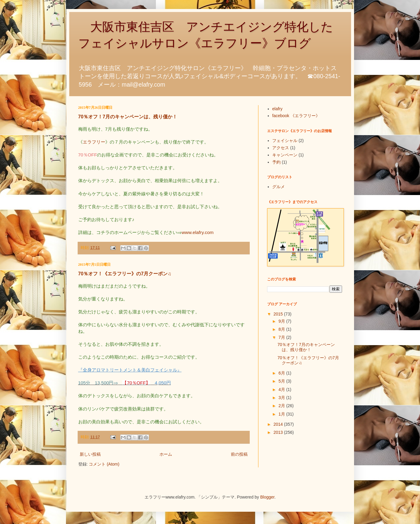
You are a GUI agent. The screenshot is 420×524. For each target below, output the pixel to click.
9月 (282, 321)
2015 (279, 314)
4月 (282, 389)
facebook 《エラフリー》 (296, 116)
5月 (282, 381)
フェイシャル (285, 141)
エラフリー (94, 142)
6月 (282, 373)
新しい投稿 (90, 454)
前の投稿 (239, 454)
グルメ (279, 187)
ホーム (166, 454)
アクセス (281, 148)
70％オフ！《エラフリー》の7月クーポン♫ (125, 274)
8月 (282, 329)
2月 (282, 406)
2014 (279, 424)
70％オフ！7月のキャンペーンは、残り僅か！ (128, 117)
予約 (276, 162)
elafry (277, 109)
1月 (282, 414)
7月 (282, 337)
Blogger (267, 497)
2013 (279, 432)
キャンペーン (285, 155)
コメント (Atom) (104, 464)
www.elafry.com (198, 232)
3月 (282, 398)
